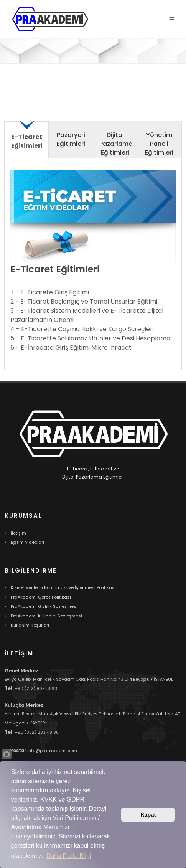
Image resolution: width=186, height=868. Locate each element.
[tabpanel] (93, 267)
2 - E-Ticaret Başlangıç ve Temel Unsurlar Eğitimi (84, 301)
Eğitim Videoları (27, 542)
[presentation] (27, 139)
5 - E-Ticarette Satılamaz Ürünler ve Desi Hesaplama (90, 338)
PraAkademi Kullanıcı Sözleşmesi (46, 616)
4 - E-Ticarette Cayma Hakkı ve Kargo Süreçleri (82, 329)
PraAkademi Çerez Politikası (41, 597)
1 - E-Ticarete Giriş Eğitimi (50, 292)
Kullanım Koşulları (30, 625)
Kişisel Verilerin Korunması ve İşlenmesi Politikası (63, 587)
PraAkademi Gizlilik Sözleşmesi (44, 606)
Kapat (148, 815)
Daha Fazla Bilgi (69, 856)
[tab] (27, 142)
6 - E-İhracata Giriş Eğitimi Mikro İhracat (71, 347)
